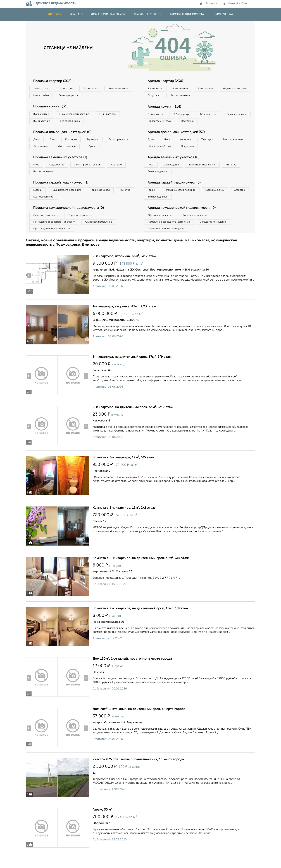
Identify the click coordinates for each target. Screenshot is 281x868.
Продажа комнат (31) (52, 108)
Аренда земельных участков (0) (175, 168)
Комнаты (76, 14)
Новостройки (75, 96)
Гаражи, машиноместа (187, 14)
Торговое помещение (85, 229)
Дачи (55, 142)
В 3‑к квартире (43, 123)
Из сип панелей (102, 149)
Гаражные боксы (106, 202)
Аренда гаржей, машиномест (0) (176, 194)
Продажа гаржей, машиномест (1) (63, 194)
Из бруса (39, 156)
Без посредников (105, 96)
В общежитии (42, 115)
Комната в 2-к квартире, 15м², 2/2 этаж (124, 523)
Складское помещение (103, 236)
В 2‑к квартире (114, 115)
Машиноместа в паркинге (69, 202)
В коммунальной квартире (78, 115)
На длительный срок (161, 96)
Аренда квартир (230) (167, 81)
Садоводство (60, 176)
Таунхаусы (99, 142)
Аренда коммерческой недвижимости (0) (184, 221)
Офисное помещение (47, 229)
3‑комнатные (96, 89)
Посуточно (190, 96)
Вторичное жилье (45, 96)
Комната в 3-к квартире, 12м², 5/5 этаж (124, 472)
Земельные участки (148, 14)
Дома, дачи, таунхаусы (108, 14)
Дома (37, 142)
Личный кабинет (237, 3)
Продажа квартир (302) (54, 81)
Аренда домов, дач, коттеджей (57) (178, 141)
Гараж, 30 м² (102, 824)
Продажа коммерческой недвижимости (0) (71, 221)
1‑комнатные (42, 89)
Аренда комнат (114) (166, 108)
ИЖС (37, 176)
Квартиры (55, 14)
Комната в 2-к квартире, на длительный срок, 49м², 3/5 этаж (141, 573)
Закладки (209, 3)
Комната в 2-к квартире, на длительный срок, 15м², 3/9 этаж (140, 623)
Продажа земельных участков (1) (62, 168)
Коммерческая (223, 14)
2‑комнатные (69, 89)
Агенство (124, 176)
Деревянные (74, 149)
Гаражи (38, 202)
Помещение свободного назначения (56, 236)
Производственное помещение (53, 243)
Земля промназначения (93, 176)
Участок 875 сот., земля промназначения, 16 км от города (138, 774)
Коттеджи (76, 142)
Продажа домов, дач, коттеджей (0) (65, 134)
